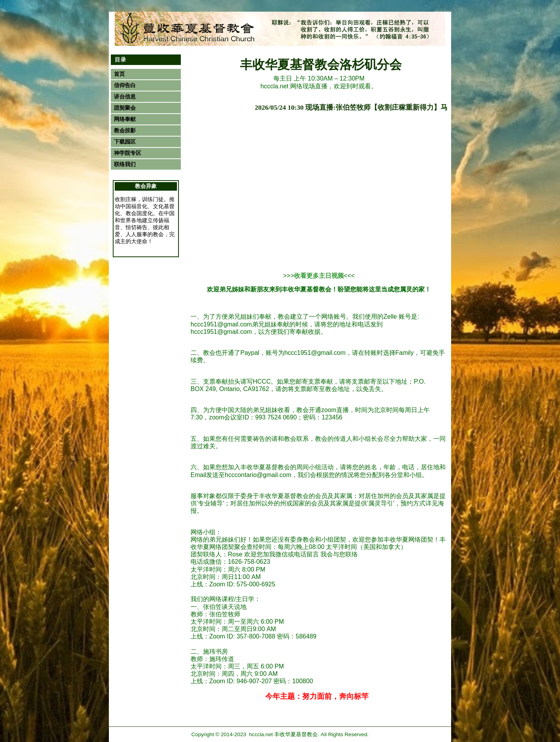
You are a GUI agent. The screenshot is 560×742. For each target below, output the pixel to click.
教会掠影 (125, 131)
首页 (119, 74)
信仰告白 (125, 85)
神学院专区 (128, 153)
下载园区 (125, 142)
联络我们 (125, 164)
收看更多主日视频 (319, 276)
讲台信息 (125, 97)
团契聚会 (125, 108)
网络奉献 (125, 119)
